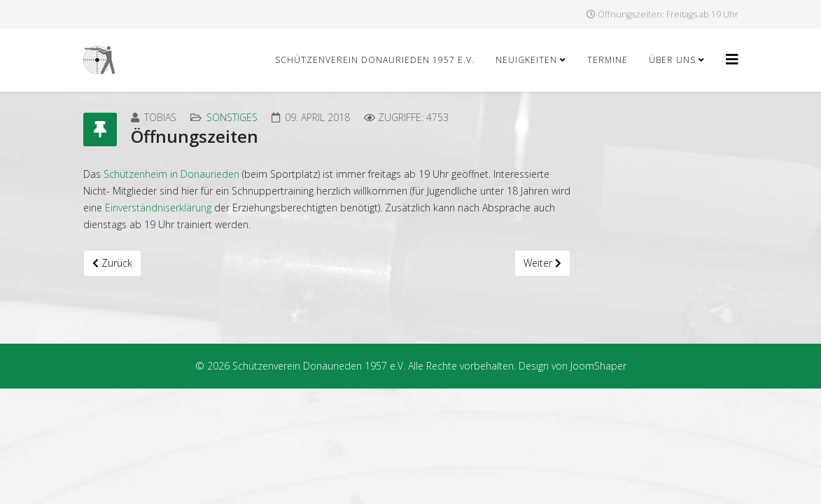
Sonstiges (232, 117)
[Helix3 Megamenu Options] (732, 59)
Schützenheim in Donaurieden (171, 174)
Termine (608, 60)
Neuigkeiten (526, 60)
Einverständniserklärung (158, 208)
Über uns (672, 60)
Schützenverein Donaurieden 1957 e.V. (375, 60)
